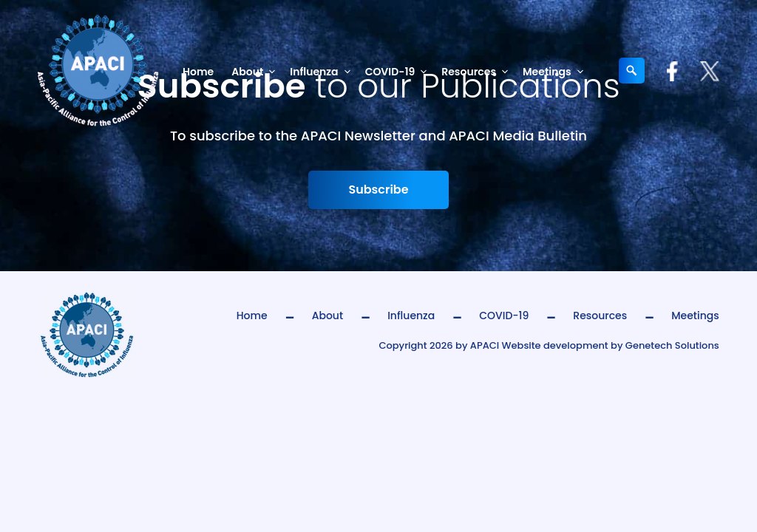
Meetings (556, 72)
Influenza (323, 72)
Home (198, 72)
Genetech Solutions (672, 345)
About (256, 72)
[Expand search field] (632, 71)
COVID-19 (399, 72)
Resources (478, 72)
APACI (485, 345)
